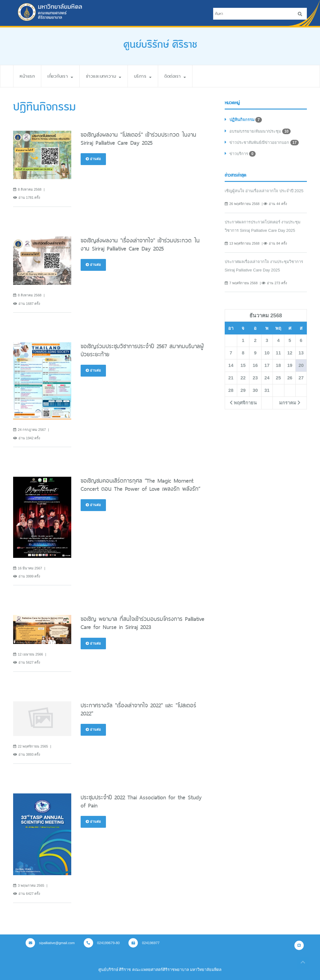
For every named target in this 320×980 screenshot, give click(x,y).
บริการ (143, 76)
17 (267, 365)
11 (278, 353)
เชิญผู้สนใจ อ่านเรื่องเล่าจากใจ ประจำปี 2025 (264, 191)
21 (231, 378)
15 (243, 365)
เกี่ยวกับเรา (60, 76)
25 (278, 378)
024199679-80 (102, 943)
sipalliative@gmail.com (50, 943)
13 (301, 353)
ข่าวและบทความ (104, 76)
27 (301, 378)
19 (290, 365)
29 (243, 390)
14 (231, 365)
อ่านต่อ (93, 159)
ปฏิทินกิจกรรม (246, 120)
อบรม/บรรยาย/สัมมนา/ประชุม (260, 131)
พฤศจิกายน (243, 403)
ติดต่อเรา (175, 76)
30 (255, 390)
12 (290, 353)
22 (243, 378)
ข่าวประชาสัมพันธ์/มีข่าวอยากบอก (264, 143)
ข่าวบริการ (242, 154)
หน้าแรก (27, 76)
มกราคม (290, 403)
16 (255, 365)
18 (278, 365)
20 (301, 365)
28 (231, 390)
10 (267, 353)
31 (267, 390)
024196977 (144, 943)
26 (290, 378)
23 (255, 378)
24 (267, 378)
